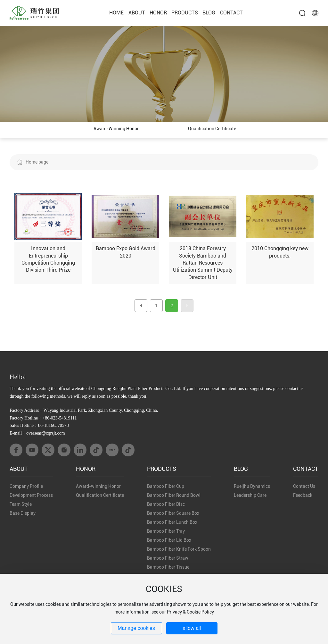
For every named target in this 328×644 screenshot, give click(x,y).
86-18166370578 (53, 435)
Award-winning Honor (116, 135)
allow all (192, 628)
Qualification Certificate (212, 135)
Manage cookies (136, 628)
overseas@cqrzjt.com (46, 443)
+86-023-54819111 (59, 428)
